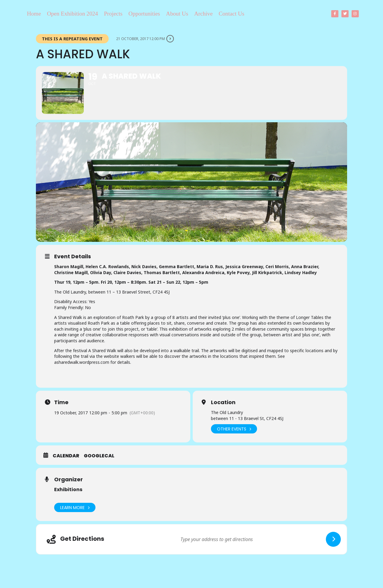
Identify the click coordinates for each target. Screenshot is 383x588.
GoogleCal (99, 456)
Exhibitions (68, 490)
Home (34, 14)
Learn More (75, 507)
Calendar (66, 456)
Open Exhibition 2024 (73, 14)
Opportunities (144, 14)
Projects (113, 14)
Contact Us (232, 14)
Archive (203, 14)
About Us (177, 14)
